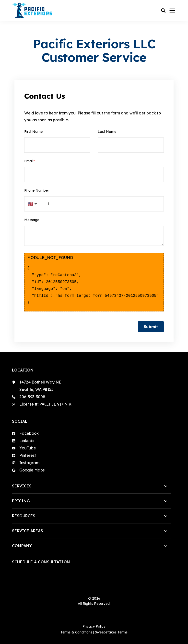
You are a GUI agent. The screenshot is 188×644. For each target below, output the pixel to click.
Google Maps (32, 470)
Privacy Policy (94, 626)
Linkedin (27, 441)
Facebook (29, 433)
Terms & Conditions (76, 632)
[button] (163, 11)
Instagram (29, 463)
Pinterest (28, 455)
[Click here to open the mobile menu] (172, 11)
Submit (151, 327)
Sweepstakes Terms (111, 632)
